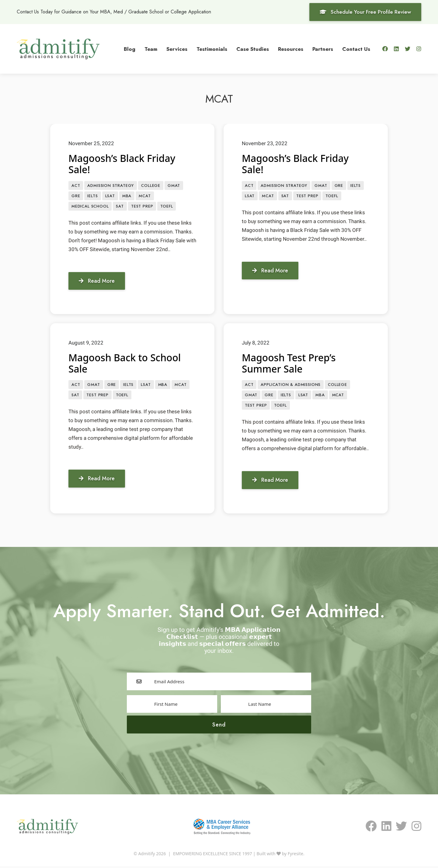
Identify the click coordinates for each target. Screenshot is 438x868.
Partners (323, 49)
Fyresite (295, 855)
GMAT (174, 185)
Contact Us (356, 49)
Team (151, 49)
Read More (97, 282)
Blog (130, 49)
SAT (120, 207)
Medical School (90, 207)
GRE (76, 196)
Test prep (142, 207)
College (151, 185)
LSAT (110, 196)
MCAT (145, 196)
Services (177, 49)
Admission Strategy (111, 185)
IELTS (92, 196)
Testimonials (212, 49)
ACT (76, 185)
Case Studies (253, 49)
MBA (127, 196)
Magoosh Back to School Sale (125, 364)
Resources (291, 49)
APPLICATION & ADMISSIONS (291, 386)
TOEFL (167, 207)
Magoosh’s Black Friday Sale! (122, 164)
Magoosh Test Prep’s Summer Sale (289, 364)
